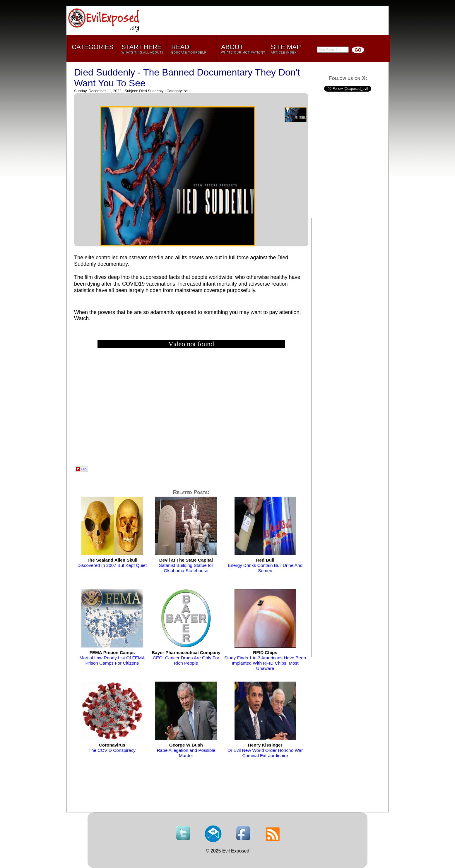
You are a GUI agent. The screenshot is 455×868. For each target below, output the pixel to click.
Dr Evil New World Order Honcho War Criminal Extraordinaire (265, 750)
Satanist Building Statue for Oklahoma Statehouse (186, 565)
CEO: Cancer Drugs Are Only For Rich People (186, 658)
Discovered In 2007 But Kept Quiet (112, 563)
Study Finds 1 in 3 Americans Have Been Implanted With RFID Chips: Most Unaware (265, 660)
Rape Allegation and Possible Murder (186, 750)
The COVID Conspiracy (112, 748)
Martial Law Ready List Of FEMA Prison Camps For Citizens (112, 658)
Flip (81, 469)
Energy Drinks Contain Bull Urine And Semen (265, 565)
